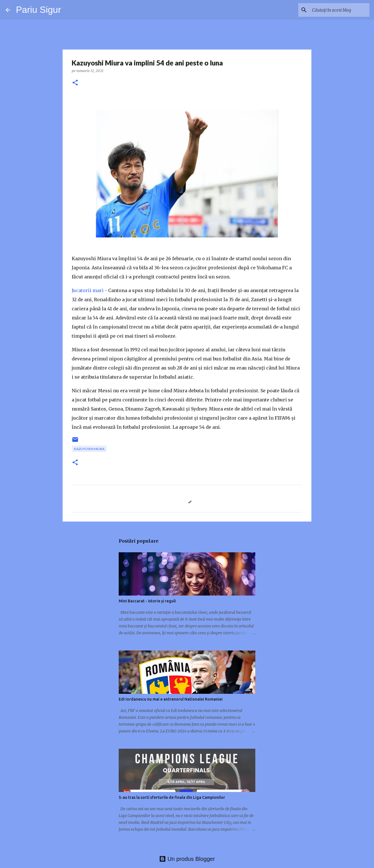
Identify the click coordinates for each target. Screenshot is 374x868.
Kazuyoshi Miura (89, 449)
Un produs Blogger (187, 859)
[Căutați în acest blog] (340, 10)
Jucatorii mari (88, 290)
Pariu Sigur (38, 10)
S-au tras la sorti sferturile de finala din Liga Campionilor (172, 797)
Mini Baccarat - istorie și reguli (147, 601)
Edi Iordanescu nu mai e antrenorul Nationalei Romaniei (171, 699)
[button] (75, 83)
